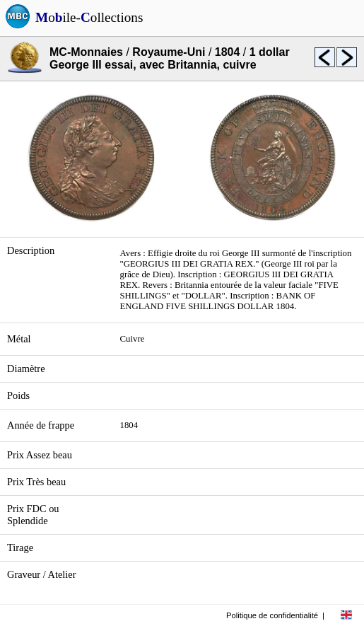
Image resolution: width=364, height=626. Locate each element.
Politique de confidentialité (272, 615)
